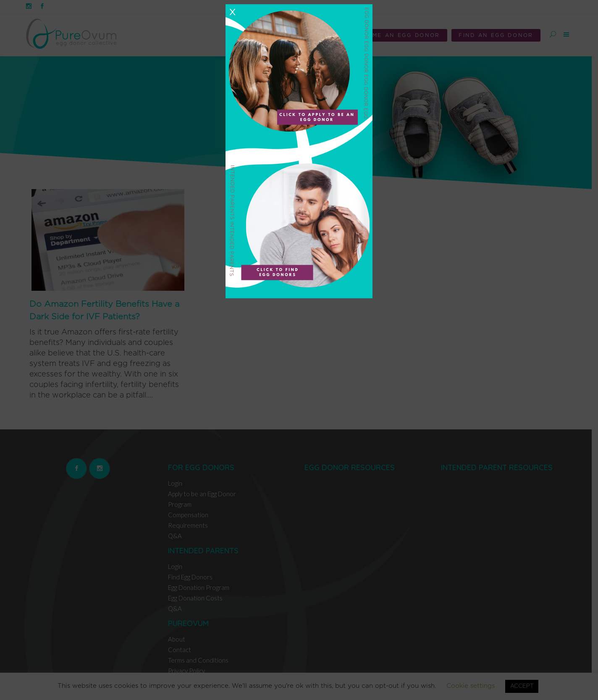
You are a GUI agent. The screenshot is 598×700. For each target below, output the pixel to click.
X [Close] (232, 12)
